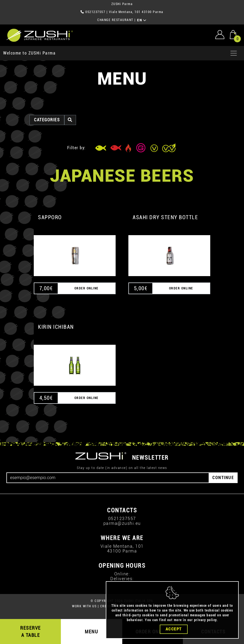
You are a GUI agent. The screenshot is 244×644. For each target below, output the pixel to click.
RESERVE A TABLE (31, 631)
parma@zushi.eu (122, 523)
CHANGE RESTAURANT (115, 20)
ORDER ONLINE (87, 288)
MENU (91, 632)
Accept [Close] (174, 629)
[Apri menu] (234, 53)
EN (142, 20)
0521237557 (95, 12)
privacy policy (205, 620)
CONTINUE (223, 478)
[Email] (108, 478)
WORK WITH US (84, 606)
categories (47, 120)
